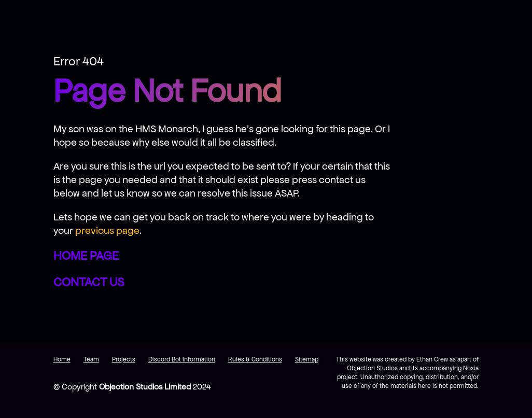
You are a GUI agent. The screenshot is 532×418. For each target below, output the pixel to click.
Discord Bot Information (182, 359)
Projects (124, 359)
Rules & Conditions (255, 359)
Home (62, 359)
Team (91, 359)
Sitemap (307, 359)
